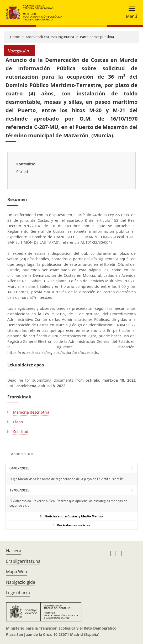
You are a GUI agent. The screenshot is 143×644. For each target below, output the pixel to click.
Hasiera (14, 551)
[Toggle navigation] (130, 12)
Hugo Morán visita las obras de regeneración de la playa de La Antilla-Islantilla (67, 479)
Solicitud (21, 432)
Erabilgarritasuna (23, 561)
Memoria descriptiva (31, 412)
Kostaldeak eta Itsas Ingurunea (50, 37)
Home (15, 37)
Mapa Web (17, 572)
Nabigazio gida (21, 582)
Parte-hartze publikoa (97, 37)
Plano (18, 422)
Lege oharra (18, 593)
